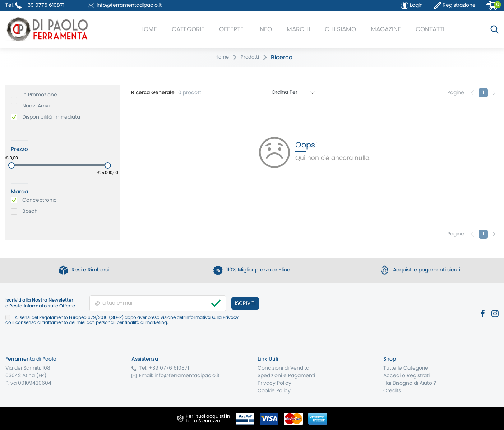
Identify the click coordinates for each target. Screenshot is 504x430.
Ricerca (282, 58)
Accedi (392, 376)
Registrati (418, 376)
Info (265, 29)
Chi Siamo (340, 29)
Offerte (231, 29)
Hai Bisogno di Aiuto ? (410, 383)
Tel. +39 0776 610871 (164, 368)
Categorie (188, 29)
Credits (392, 391)
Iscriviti (245, 303)
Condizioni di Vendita (283, 368)
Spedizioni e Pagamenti (286, 376)
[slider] (11, 165)
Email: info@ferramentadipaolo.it (179, 376)
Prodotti (250, 57)
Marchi (298, 29)
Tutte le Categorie (406, 368)
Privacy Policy (274, 383)
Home (148, 29)
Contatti (430, 29)
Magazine (386, 29)
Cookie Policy (274, 391)
